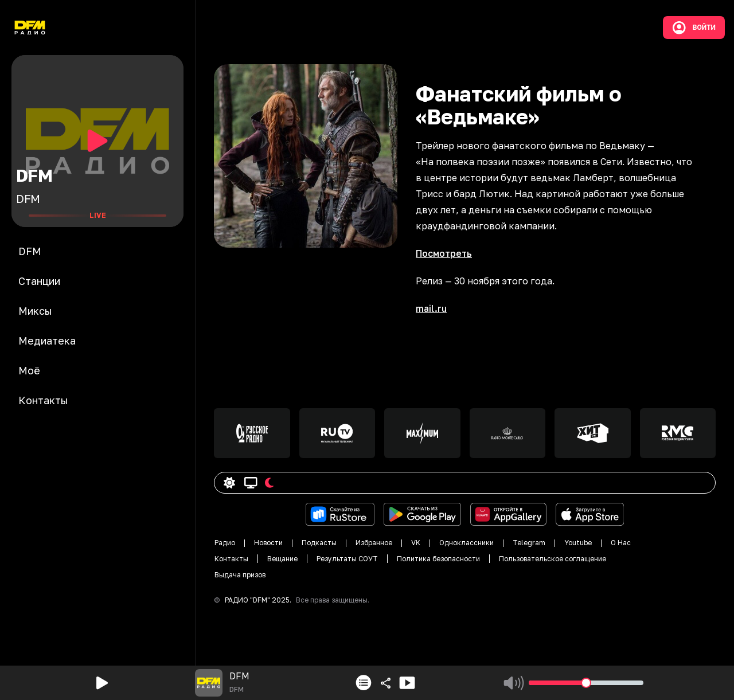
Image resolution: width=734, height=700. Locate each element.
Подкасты (319, 543)
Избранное (374, 543)
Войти (694, 28)
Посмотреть (444, 253)
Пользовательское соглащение (553, 559)
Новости (268, 543)
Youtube (578, 543)
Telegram (529, 543)
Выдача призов (240, 575)
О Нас (621, 543)
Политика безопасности (438, 559)
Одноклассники (466, 543)
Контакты (231, 559)
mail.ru (431, 308)
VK (416, 543)
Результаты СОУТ (347, 559)
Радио (225, 543)
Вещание (282, 559)
